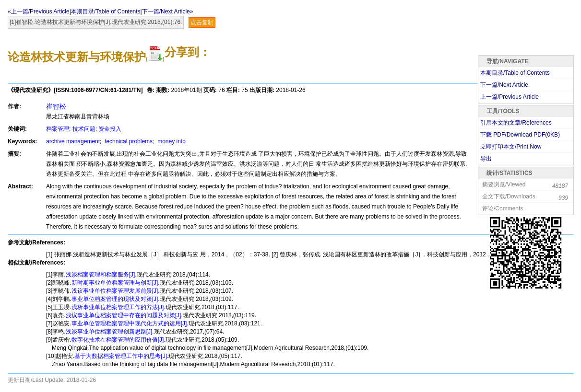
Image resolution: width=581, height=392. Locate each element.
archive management (73, 141)
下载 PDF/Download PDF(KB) (520, 135)
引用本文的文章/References (516, 123)
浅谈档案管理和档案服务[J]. (101, 275)
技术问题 (84, 129)
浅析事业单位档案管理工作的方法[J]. (119, 307)
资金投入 (110, 129)
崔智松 (56, 106)
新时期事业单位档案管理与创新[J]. (116, 283)
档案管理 (58, 129)
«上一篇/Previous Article (39, 12)
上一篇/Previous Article (510, 97)
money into (171, 141)
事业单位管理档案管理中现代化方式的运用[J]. (130, 323)
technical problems (128, 141)
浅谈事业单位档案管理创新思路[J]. (110, 332)
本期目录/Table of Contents (106, 12)
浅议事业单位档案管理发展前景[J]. (116, 291)
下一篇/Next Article (504, 85)
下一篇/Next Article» (168, 12)
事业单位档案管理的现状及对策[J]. (116, 299)
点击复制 (202, 23)
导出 (486, 159)
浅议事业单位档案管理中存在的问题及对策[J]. (124, 315)
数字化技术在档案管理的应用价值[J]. (119, 340)
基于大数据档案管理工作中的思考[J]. (121, 356)
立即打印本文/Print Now (511, 147)
